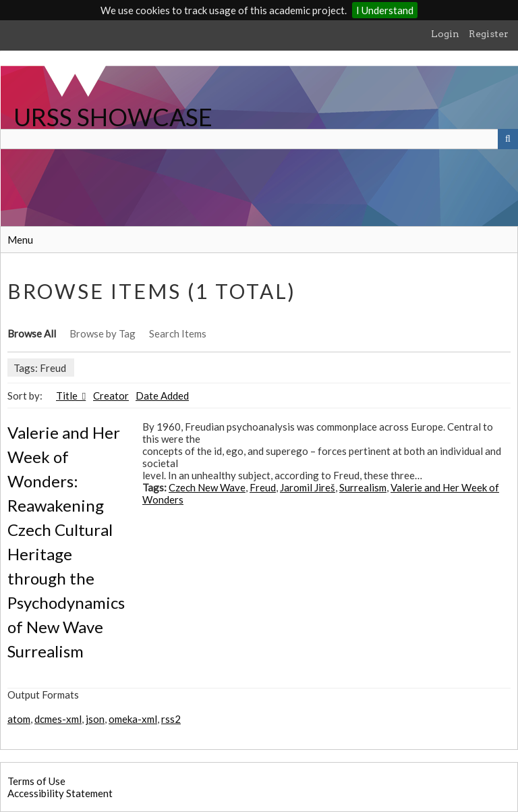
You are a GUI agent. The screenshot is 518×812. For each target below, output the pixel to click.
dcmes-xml (58, 719)
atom (19, 719)
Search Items (178, 333)
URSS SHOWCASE (113, 117)
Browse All (32, 333)
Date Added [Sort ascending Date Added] (162, 396)
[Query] (259, 139)
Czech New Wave (207, 487)
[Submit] (508, 139)
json (95, 719)
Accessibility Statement (60, 793)
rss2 (171, 719)
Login (445, 34)
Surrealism (363, 487)
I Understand (385, 10)
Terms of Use (36, 781)
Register (489, 34)
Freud (263, 487)
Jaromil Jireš (308, 487)
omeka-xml (133, 719)
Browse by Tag (103, 333)
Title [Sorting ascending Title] (68, 396)
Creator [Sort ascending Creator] (111, 396)
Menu (20, 240)
